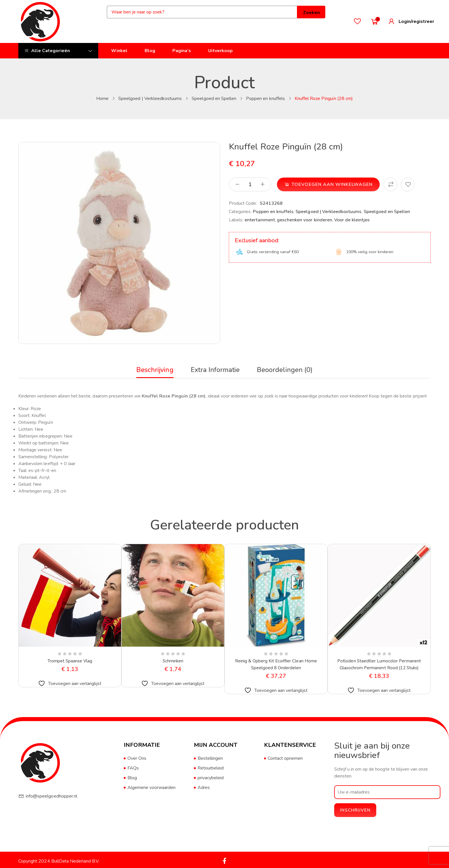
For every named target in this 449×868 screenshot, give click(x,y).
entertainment (260, 220)
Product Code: (243, 203)
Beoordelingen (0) (286, 370)
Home (102, 99)
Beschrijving (154, 370)
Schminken (173, 661)
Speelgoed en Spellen (214, 99)
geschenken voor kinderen (305, 220)
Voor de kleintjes (352, 220)
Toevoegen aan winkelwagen (332, 184)
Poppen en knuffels (265, 99)
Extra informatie (215, 370)
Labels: (236, 220)
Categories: (240, 212)
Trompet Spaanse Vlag (70, 661)
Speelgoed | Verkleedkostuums (150, 99)
